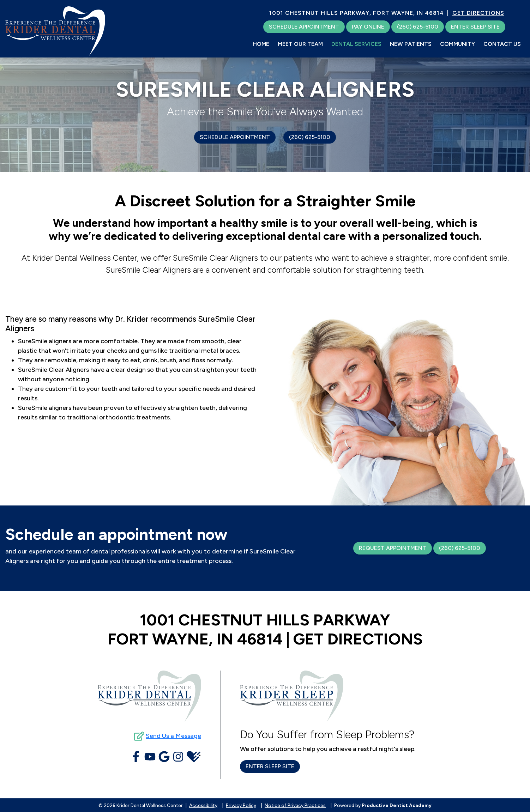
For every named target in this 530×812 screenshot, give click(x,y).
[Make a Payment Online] (368, 27)
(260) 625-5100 (460, 548)
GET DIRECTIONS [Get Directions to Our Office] (478, 13)
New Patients (411, 44)
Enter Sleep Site (475, 27)
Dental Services (356, 44)
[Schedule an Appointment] (304, 27)
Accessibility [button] (203, 805)
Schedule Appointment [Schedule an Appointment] (235, 137)
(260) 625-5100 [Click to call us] (310, 137)
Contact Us (502, 44)
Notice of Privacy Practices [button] (295, 805)
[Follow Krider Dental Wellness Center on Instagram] (178, 757)
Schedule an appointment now (116, 534)
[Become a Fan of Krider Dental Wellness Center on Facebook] (136, 757)
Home (261, 44)
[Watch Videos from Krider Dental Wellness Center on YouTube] (150, 757)
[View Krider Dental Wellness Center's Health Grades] (194, 757)
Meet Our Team (300, 44)
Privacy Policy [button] (241, 805)
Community (457, 44)
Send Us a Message (173, 736)
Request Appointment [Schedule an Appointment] (393, 548)
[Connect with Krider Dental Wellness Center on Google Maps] (164, 757)
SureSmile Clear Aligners (265, 89)
